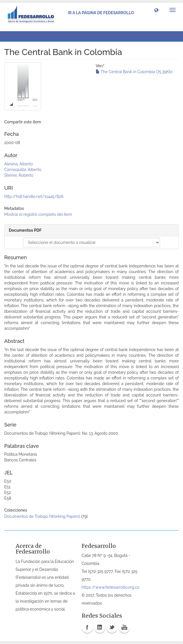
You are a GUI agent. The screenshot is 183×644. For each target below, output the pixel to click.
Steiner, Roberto (19, 175)
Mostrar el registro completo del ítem (38, 214)
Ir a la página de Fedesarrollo (101, 13)
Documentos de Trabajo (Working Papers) (42, 516)
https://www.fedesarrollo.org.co (110, 587)
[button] (156, 10)
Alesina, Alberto (19, 164)
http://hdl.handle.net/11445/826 (34, 197)
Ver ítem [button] (18, 36)
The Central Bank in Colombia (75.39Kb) (134, 72)
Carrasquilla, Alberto (23, 170)
